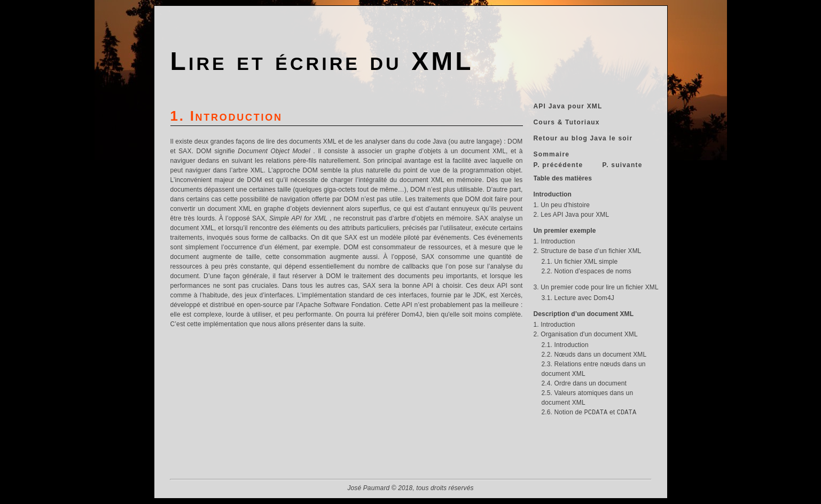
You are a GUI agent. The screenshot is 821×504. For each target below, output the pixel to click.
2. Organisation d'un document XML (586, 334)
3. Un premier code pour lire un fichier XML (596, 287)
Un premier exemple (565, 231)
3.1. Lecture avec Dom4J (578, 298)
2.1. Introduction (565, 345)
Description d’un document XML (584, 314)
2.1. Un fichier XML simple (580, 262)
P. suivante (623, 165)
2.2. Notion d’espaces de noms (587, 271)
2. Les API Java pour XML (572, 215)
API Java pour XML (568, 106)
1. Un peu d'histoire (562, 205)
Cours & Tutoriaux (567, 122)
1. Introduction (554, 241)
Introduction (553, 194)
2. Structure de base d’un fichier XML (588, 251)
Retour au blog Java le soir (583, 138)
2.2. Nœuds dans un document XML (594, 355)
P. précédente (558, 165)
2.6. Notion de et (589, 412)
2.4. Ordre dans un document (584, 383)
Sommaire (552, 154)
